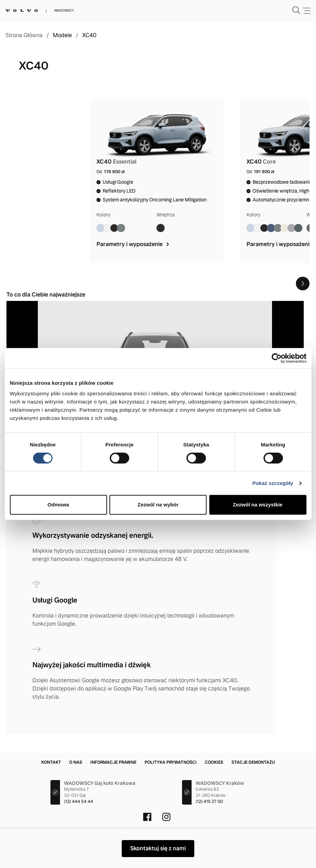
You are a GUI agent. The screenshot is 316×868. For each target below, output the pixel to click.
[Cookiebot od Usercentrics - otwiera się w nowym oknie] (277, 358)
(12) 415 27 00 (209, 802)
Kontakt (51, 762)
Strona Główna (24, 35)
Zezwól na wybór (158, 505)
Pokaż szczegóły (273, 483)
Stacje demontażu (253, 762)
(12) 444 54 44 (79, 802)
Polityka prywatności (171, 762)
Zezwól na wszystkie (258, 505)
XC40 (89, 35)
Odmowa (58, 505)
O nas (76, 762)
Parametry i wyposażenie (133, 244)
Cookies (214, 762)
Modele (62, 35)
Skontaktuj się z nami (158, 848)
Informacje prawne (113, 762)
